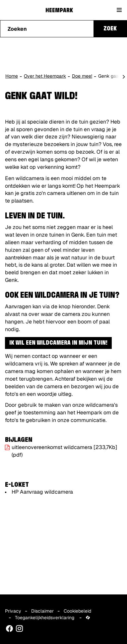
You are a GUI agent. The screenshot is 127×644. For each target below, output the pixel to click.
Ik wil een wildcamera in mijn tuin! (58, 343)
